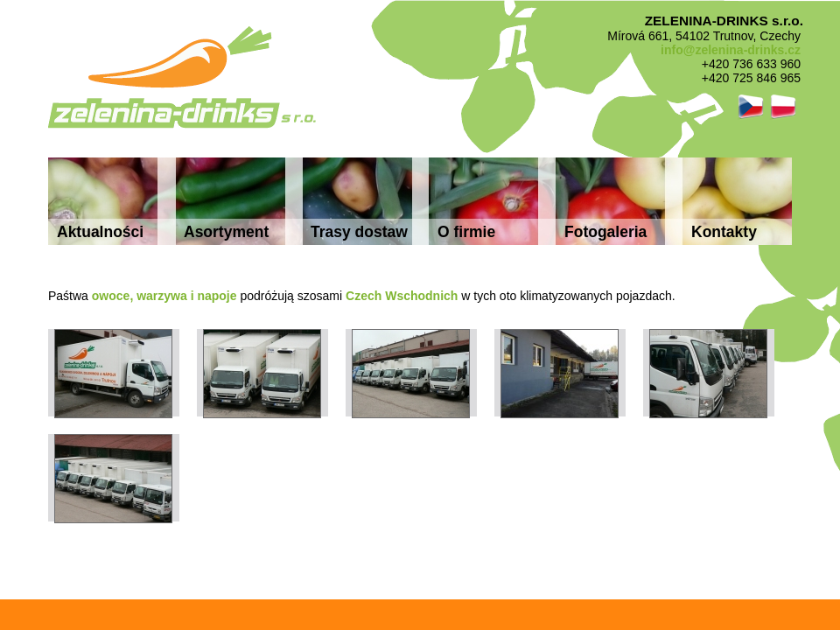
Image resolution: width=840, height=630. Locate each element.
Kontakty (724, 232)
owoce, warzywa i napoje (164, 296)
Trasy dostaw (359, 232)
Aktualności (100, 232)
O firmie (466, 232)
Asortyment (226, 232)
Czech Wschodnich (402, 296)
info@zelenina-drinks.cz (731, 50)
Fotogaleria (605, 232)
